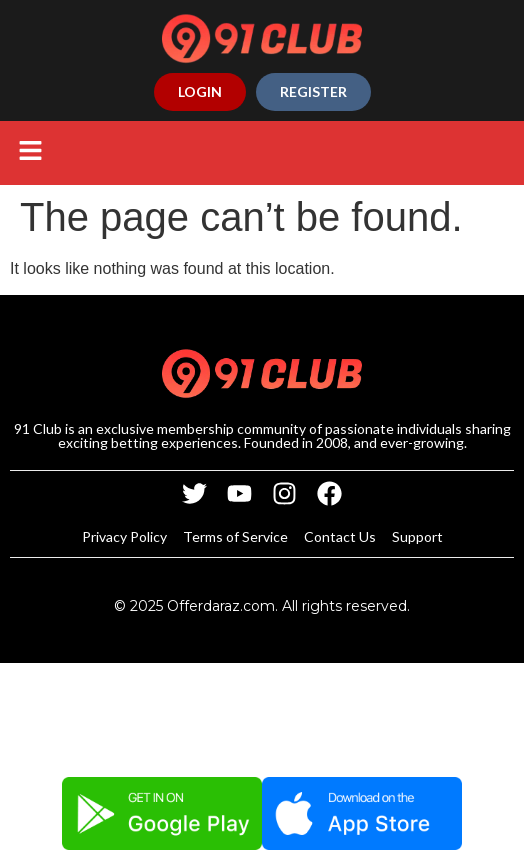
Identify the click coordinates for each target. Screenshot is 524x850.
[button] (30, 153)
